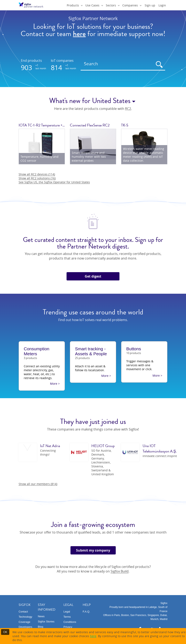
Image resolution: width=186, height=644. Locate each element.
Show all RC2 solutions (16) (37, 178)
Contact (23, 612)
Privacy (68, 627)
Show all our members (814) (38, 484)
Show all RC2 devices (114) (37, 174)
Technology (25, 617)
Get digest (93, 276)
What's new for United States (93, 101)
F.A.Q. (86, 612)
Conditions (70, 622)
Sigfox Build (120, 571)
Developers (25, 627)
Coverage (24, 622)
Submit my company (93, 550)
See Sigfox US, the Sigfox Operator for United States (54, 182)
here (93, 636)
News (41, 616)
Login (162, 5)
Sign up (150, 5)
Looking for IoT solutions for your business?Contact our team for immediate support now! (93, 30)
